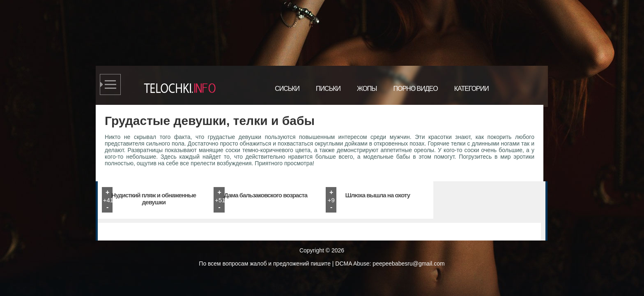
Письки (328, 89)
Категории (471, 89)
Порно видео (415, 89)
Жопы (367, 89)
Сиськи (287, 89)
